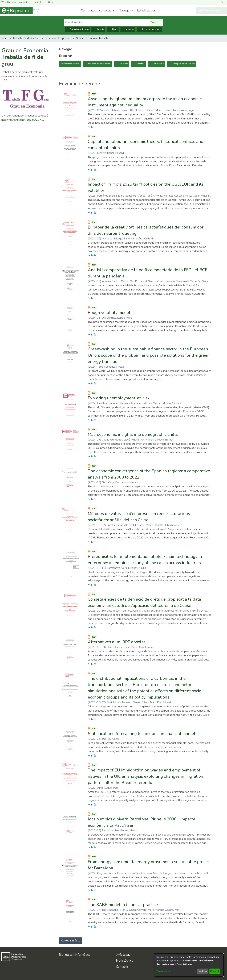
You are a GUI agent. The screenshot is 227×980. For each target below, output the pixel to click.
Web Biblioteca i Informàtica (15, 2)
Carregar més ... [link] (71, 941)
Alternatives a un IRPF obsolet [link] (116, 642)
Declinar (203, 971)
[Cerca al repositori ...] (107, 22)
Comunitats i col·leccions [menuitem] (98, 10)
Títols (113, 29)
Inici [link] (4, 38)
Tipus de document (149, 29)
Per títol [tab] (140, 64)
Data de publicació (77, 29)
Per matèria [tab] (158, 64)
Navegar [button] (125, 10)
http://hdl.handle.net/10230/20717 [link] (23, 120)
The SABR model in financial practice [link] (123, 905)
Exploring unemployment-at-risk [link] (119, 398)
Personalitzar (164, 971)
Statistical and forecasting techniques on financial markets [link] (143, 734)
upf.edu (36, 2)
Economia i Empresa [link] (57, 38)
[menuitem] (126, 10)
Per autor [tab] (123, 64)
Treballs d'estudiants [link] (25, 38)
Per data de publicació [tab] (99, 64)
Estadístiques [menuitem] (146, 10)
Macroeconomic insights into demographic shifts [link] (133, 434)
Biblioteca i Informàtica (74, 955)
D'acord (215, 971)
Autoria (98, 29)
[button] (223, 2)
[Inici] (20, 10)
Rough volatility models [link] (110, 313)
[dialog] (189, 965)
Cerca (156, 22)
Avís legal (123, 955)
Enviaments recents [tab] (70, 64)
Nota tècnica (125, 961)
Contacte (122, 967)
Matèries (128, 29)
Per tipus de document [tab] (184, 64)
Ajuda (48, 2)
